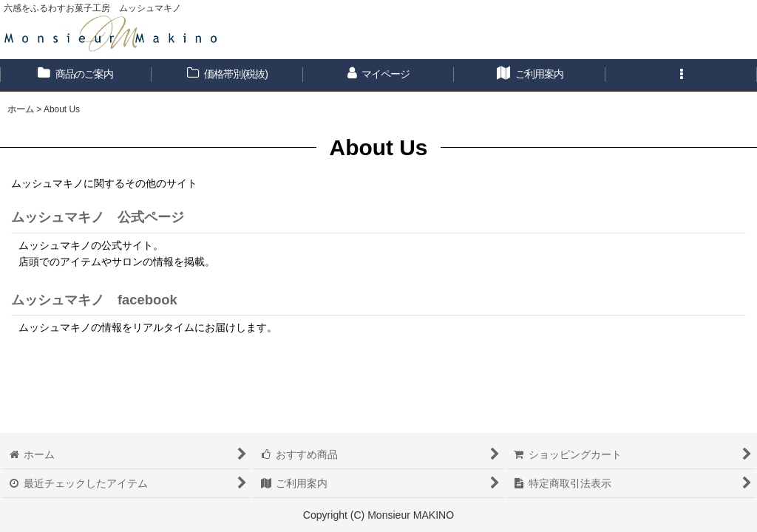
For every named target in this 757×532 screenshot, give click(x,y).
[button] (681, 75)
